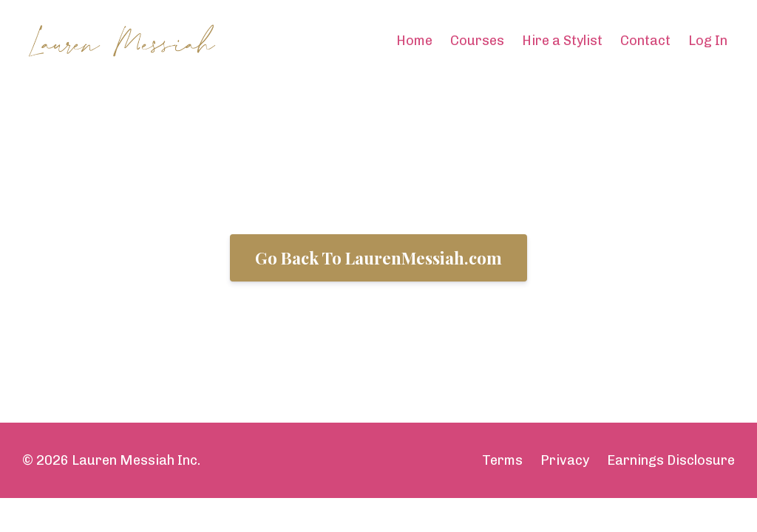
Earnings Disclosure (671, 460)
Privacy (565, 460)
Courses (477, 41)
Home (414, 41)
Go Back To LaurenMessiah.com (378, 258)
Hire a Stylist (562, 41)
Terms (502, 460)
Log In (708, 41)
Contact (645, 41)
